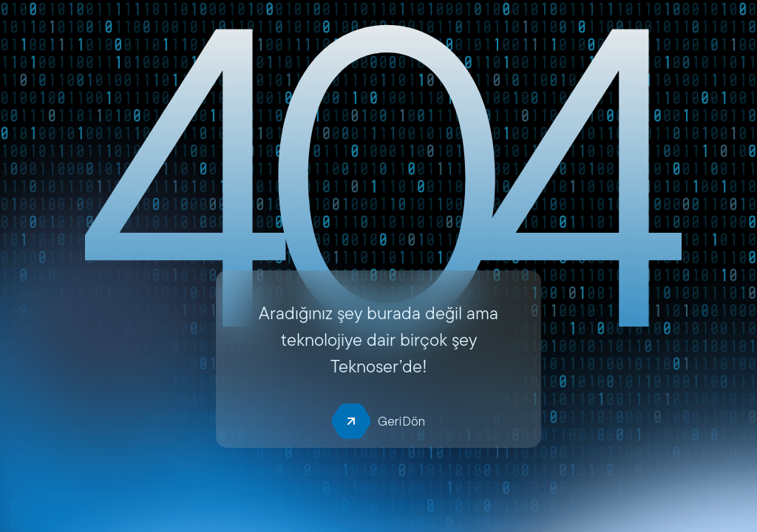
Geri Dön (378, 421)
